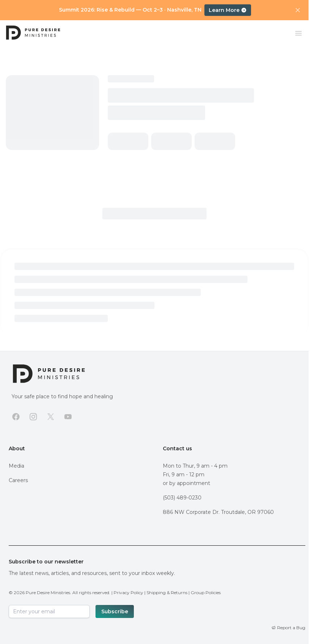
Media (16, 466)
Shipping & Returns (167, 593)
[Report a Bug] (288, 628)
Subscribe (115, 611)
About (17, 448)
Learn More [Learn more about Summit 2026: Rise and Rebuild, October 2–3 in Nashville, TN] (228, 10)
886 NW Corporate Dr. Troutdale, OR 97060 (218, 512)
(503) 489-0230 (182, 498)
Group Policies (206, 593)
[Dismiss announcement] (298, 10)
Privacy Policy (128, 593)
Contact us (177, 448)
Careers (18, 480)
